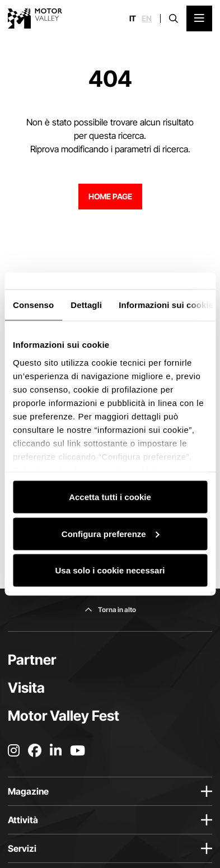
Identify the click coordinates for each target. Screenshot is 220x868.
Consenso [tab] (33, 305)
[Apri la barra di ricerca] (174, 18)
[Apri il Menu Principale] (199, 18)
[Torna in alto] (110, 610)
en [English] (147, 18)
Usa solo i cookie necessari (110, 570)
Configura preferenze (111, 533)
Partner (32, 660)
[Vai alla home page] (35, 18)
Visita (26, 688)
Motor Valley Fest (64, 716)
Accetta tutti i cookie (110, 497)
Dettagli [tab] (86, 305)
